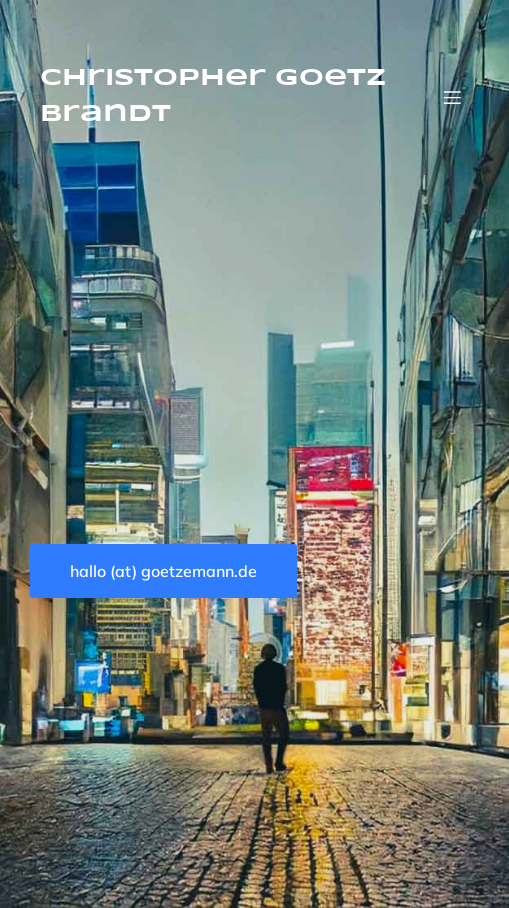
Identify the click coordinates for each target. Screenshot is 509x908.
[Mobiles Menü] (452, 97)
